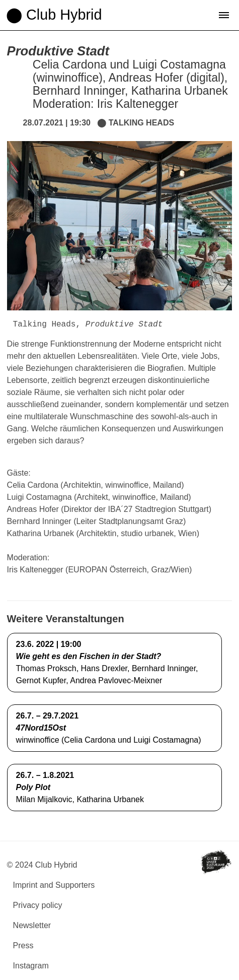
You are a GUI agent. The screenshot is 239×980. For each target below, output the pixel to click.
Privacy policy (38, 905)
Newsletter (32, 925)
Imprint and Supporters (54, 885)
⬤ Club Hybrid (54, 15)
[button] (224, 15)
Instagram (31, 966)
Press (23, 945)
